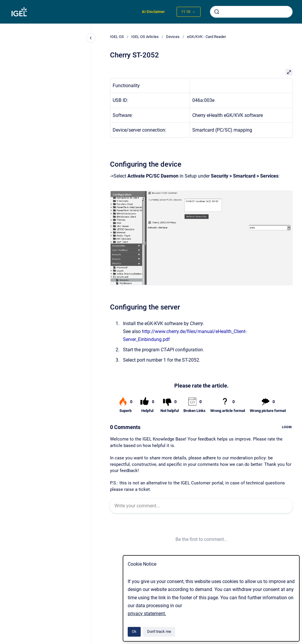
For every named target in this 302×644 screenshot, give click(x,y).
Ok (134, 631)
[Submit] (217, 12)
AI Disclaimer (153, 12)
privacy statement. (147, 614)
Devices (173, 37)
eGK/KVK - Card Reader (206, 37)
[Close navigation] (91, 38)
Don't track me (159, 631)
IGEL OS (117, 37)
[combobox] (251, 12)
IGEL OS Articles (145, 37)
